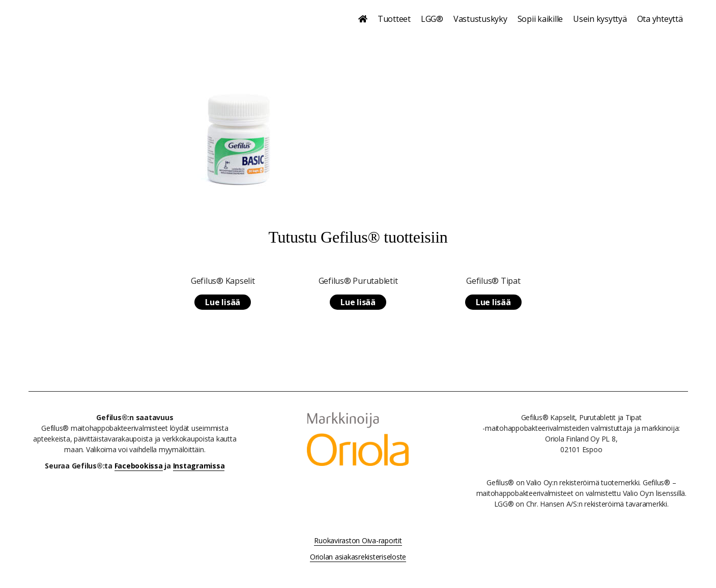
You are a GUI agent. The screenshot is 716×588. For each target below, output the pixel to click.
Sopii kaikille (540, 19)
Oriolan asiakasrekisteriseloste (358, 557)
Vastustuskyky (480, 19)
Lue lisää (223, 302)
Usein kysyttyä (600, 19)
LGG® (432, 19)
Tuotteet (394, 19)
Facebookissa (139, 466)
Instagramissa (199, 466)
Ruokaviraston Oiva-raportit (358, 540)
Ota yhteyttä (660, 19)
